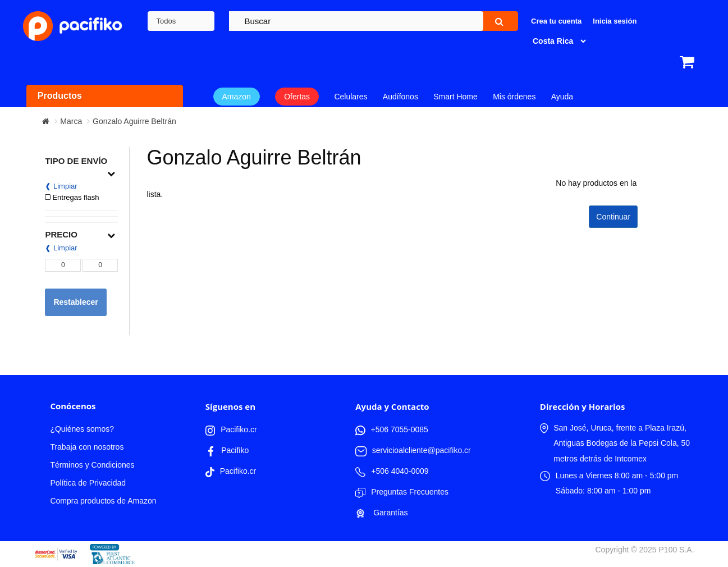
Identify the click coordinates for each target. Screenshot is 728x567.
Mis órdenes (514, 97)
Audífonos (400, 97)
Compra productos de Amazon (103, 501)
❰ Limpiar (61, 186)
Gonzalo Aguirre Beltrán (134, 121)
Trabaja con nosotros (87, 447)
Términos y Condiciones (92, 465)
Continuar (613, 217)
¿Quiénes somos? (82, 429)
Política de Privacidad (88, 483)
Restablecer (75, 302)
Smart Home (455, 97)
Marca (71, 121)
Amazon (237, 97)
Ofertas (297, 97)
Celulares (351, 97)
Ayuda (562, 97)
